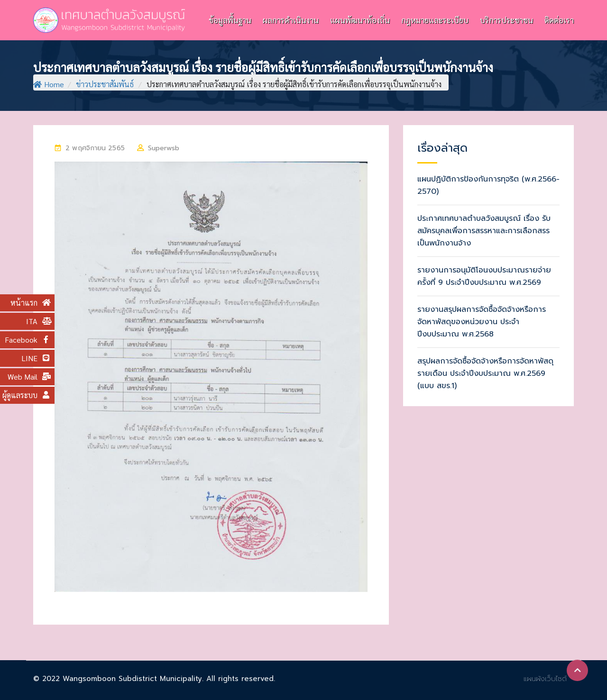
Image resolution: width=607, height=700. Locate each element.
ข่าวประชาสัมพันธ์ (105, 84)
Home (49, 84)
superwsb (164, 148)
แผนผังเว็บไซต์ (545, 679)
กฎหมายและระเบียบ (435, 20)
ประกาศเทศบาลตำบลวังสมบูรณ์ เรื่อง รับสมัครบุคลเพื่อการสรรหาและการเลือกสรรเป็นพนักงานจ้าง (484, 231)
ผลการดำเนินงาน (291, 20)
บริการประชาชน (506, 20)
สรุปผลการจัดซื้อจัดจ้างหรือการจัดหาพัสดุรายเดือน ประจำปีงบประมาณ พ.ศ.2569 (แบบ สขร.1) (485, 373)
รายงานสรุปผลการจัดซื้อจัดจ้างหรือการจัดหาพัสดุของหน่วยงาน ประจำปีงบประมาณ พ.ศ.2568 (482, 322)
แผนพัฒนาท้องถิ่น (360, 20)
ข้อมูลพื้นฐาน (230, 20)
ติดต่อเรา (559, 20)
